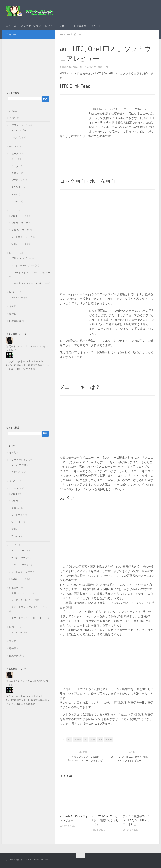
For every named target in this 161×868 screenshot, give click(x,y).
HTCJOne (77, 739)
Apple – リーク (19, 216)
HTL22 (92, 739)
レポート (65, 26)
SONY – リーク (19, 244)
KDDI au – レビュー (21, 258)
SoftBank (16, 187)
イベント (96, 26)
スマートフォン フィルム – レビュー (31, 273)
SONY (14, 194)
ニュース (11, 26)
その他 (13, 118)
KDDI (100, 739)
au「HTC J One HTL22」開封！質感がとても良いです (105, 820)
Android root (18, 298)
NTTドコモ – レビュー (23, 265)
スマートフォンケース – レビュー (29, 283)
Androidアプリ (19, 131)
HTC (69, 739)
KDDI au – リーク (20, 230)
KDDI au (108, 739)
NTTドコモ (17, 180)
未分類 (13, 306)
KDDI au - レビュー (70, 34)
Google (15, 166)
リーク (13, 210)
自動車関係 (80, 26)
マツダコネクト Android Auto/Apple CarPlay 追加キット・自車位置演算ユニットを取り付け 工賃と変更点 (28, 365)
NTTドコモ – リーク (22, 237)
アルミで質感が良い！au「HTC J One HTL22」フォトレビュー (137, 820)
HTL (85, 739)
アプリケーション (31, 26)
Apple (14, 159)
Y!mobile (16, 202)
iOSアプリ (17, 138)
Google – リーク (20, 223)
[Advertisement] (28, 64)
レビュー (50, 26)
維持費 (13, 314)
